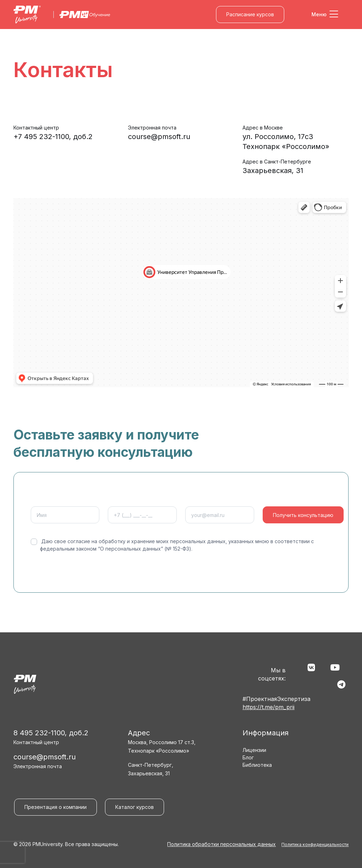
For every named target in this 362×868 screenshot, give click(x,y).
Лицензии (254, 750)
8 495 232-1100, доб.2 (51, 733)
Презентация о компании (56, 807)
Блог (248, 757)
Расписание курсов (250, 14)
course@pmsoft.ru (159, 137)
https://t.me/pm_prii (268, 707)
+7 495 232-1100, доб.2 (53, 137)
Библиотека (257, 765)
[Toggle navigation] (325, 15)
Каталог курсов (135, 807)
